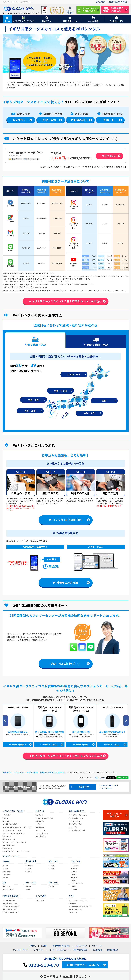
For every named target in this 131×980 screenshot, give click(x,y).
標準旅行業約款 (113, 950)
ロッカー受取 (73, 827)
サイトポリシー (39, 950)
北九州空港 (75, 866)
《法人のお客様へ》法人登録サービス (81, 907)
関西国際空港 (7, 872)
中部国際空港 (7, 875)
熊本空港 (74, 869)
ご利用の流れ (79, 120)
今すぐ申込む (109, 156)
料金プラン (19, 120)
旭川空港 (28, 869)
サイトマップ (97, 946)
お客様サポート (8, 848)
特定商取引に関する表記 (61, 946)
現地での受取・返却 (75, 824)
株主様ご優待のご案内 (76, 910)
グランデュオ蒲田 (8, 890)
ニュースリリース (81, 946)
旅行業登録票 (97, 950)
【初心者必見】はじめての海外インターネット (17, 827)
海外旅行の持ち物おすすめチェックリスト (16, 851)
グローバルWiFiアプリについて (79, 901)
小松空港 (28, 890)
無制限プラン (40, 821)
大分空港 (74, 872)
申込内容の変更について (10, 903)
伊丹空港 (51, 866)
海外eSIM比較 (7, 836)
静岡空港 (51, 869)
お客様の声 (72, 903)
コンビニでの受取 (74, 821)
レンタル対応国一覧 (42, 833)
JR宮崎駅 (74, 890)
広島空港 (51, 887)
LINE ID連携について (9, 845)
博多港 (73, 887)
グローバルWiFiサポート (65, 664)
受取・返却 (49, 120)
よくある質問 (40, 901)
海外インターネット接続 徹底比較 (13, 833)
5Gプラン (39, 824)
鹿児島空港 (75, 878)
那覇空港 (74, 881)
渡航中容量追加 (41, 836)
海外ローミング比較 (9, 839)
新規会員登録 (101, 2)
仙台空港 (28, 872)
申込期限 (5, 818)
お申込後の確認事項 (9, 901)
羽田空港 (5, 869)
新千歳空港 (29, 866)
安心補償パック (41, 827)
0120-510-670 (41, 965)
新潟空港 (28, 887)
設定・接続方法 (8, 821)
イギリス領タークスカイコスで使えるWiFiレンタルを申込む (65, 301)
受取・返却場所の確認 (10, 910)
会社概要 (44, 946)
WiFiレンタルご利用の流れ (65, 520)
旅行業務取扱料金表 (80, 950)
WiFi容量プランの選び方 (10, 824)
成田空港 (5, 866)
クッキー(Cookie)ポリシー (59, 950)
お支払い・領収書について (11, 913)
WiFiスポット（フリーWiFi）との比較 (15, 842)
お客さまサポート (107, 789)
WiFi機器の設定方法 (65, 583)
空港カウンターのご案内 (109, 786)
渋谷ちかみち (7, 887)
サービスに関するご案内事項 (12, 830)
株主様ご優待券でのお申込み (119, 2)
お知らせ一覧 (73, 913)
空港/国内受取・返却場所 (77, 830)
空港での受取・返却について (78, 815)
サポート (109, 120)
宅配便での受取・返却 (76, 818)
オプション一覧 (41, 830)
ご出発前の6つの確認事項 (11, 907)
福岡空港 (5, 878)
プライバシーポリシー (21, 950)
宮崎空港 (74, 875)
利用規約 (33, 946)
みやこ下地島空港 (77, 884)
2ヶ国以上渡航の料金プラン (44, 818)
